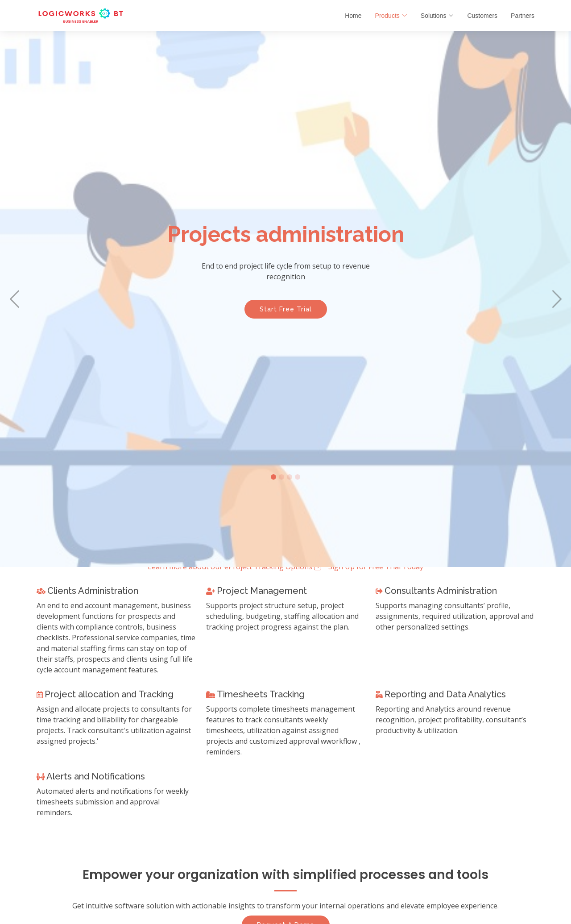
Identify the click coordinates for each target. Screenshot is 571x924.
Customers (482, 16)
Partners (523, 16)
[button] (14, 299)
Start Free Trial (286, 315)
